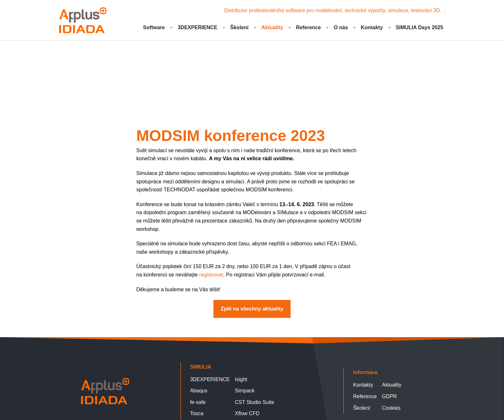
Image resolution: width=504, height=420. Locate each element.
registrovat (211, 275)
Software (154, 27)
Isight (241, 379)
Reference (308, 27)
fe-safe (198, 402)
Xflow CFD (247, 413)
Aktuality (272, 27)
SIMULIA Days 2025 (419, 27)
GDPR (389, 396)
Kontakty (372, 27)
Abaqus (199, 391)
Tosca (197, 413)
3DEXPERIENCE (198, 27)
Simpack (245, 391)
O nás (341, 27)
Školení (239, 27)
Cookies (391, 408)
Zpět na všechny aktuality (98, 73)
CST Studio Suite (255, 402)
